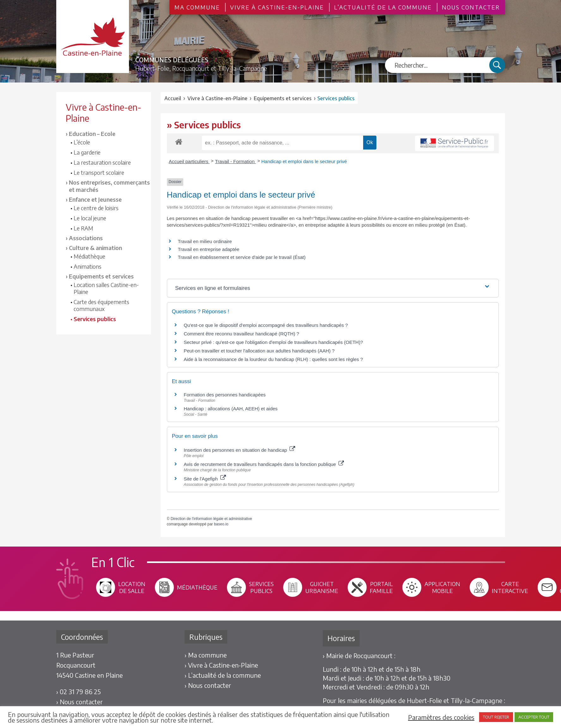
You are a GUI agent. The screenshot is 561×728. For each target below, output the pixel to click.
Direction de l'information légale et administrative (211, 519)
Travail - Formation (235, 161)
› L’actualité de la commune (223, 675)
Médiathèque (89, 256)
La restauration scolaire (102, 162)
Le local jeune (90, 218)
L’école (82, 142)
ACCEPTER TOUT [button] (534, 717)
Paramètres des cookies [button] (441, 717)
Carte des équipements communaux (101, 305)
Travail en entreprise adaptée (209, 249)
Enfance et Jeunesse (95, 199)
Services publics (95, 319)
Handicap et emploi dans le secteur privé (304, 161)
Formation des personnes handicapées (225, 395)
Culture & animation (95, 248)
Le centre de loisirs (96, 208)
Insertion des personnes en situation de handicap (239, 450)
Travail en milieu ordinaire (205, 241)
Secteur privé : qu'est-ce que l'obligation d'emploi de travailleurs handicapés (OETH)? (273, 342)
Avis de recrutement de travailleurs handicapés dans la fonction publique (264, 464)
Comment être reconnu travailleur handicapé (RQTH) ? (241, 334)
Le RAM (83, 228)
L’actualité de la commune (383, 7)
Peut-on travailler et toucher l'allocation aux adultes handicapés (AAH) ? (259, 351)
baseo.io (221, 524)
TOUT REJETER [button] (496, 717)
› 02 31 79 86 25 (79, 691)
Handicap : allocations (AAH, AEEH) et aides (231, 409)
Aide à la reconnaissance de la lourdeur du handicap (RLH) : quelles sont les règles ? (273, 359)
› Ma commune (206, 655)
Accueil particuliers (189, 161)
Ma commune (197, 7)
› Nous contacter (79, 702)
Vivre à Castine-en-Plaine (277, 7)
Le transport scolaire (99, 173)
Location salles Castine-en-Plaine (106, 288)
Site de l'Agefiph (205, 479)
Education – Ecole (92, 134)
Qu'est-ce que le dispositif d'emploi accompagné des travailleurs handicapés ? (266, 325)
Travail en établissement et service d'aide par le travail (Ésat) (242, 257)
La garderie (87, 152)
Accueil (173, 98)
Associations (86, 238)
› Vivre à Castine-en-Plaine (221, 665)
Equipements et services (101, 276)
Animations (88, 266)
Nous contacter (471, 7)
